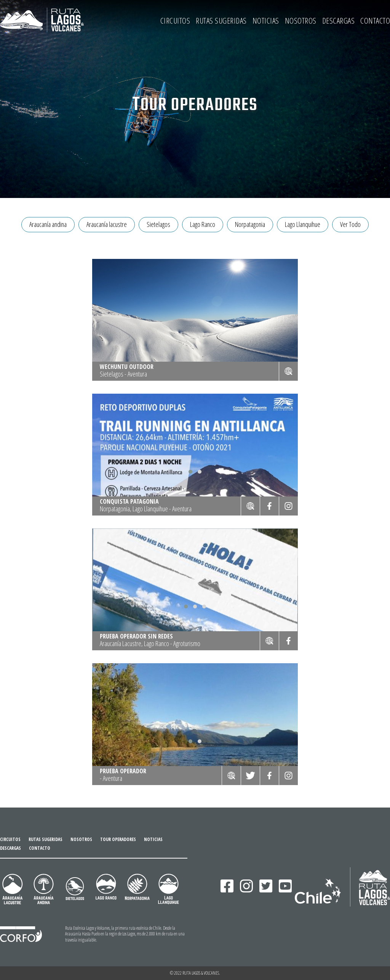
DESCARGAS (339, 21)
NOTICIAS (266, 21)
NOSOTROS (301, 21)
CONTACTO (375, 21)
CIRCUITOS (175, 21)
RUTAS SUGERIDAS (221, 21)
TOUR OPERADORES (118, 840)
